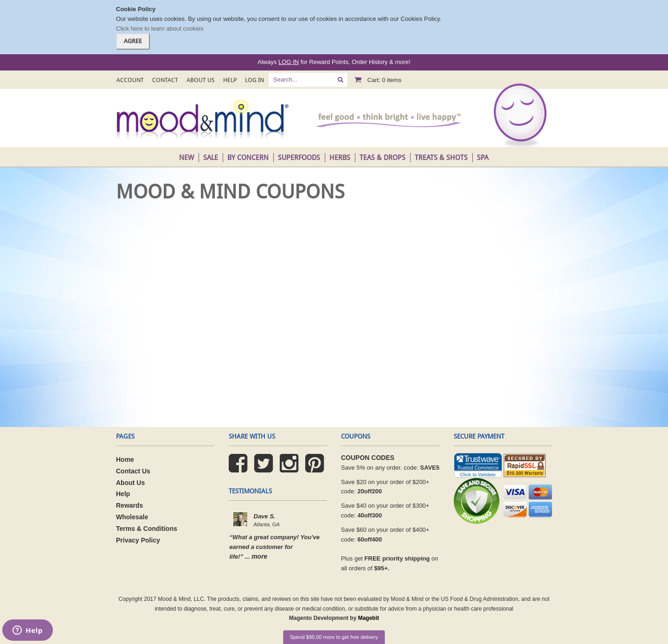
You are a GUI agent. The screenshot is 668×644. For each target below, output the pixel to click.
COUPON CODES (368, 458)
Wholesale (132, 517)
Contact (165, 80)
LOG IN (289, 62)
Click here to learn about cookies (160, 29)
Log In (254, 80)
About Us (201, 80)
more (259, 556)
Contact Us (133, 471)
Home (125, 459)
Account (130, 80)
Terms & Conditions (147, 529)
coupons (356, 436)
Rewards (129, 505)
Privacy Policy (138, 540)
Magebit (369, 618)
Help (230, 80)
